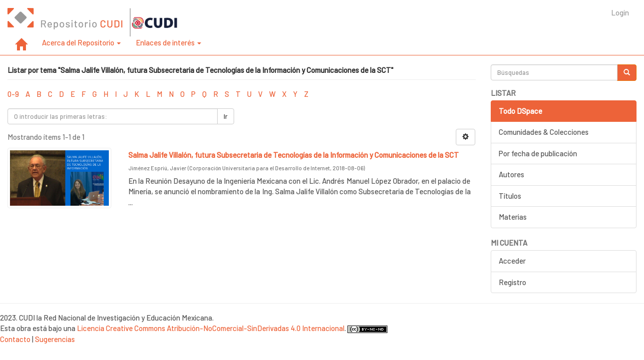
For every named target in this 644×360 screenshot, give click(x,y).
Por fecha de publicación (538, 153)
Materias (513, 217)
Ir (226, 116)
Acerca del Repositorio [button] (81, 42)
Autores (511, 174)
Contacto (15, 339)
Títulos (510, 196)
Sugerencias (55, 339)
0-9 (13, 94)
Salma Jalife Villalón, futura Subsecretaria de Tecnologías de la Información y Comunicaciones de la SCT (294, 155)
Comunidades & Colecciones (544, 132)
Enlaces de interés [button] (168, 42)
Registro (512, 282)
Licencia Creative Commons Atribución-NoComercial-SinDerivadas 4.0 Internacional (211, 328)
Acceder (512, 261)
